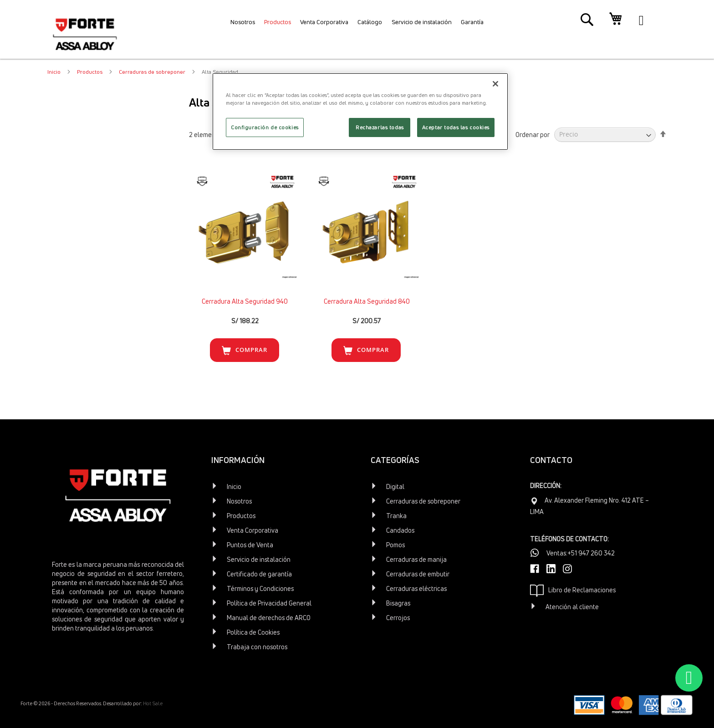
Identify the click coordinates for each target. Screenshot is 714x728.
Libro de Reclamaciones (573, 591)
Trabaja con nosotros (257, 647)
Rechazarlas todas (380, 127)
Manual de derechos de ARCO (269, 618)
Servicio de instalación (259, 559)
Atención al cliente (572, 607)
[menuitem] (227, 25)
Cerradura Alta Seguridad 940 (245, 301)
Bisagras (398, 603)
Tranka (396, 516)
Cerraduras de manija (416, 559)
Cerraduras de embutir (418, 574)
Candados (400, 530)
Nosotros (239, 501)
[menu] (357, 25)
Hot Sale (153, 703)
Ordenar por (533, 134)
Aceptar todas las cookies (456, 127)
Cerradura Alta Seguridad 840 (367, 301)
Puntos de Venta (250, 545)
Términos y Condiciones (260, 588)
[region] (360, 112)
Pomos (395, 545)
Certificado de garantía (259, 574)
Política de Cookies (253, 632)
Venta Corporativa (252, 530)
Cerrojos (398, 618)
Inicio (55, 72)
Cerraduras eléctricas (416, 588)
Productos (90, 72)
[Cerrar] (495, 84)
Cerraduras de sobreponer (153, 72)
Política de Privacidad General (269, 603)
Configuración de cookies (265, 127)
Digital (395, 486)
